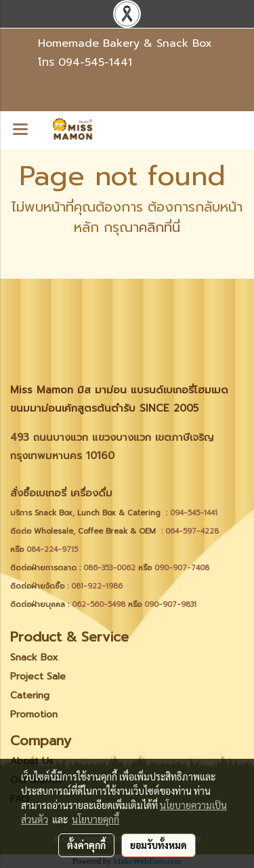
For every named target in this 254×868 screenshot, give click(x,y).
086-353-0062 (109, 568)
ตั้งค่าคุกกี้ (86, 845)
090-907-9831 (170, 605)
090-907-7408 (183, 568)
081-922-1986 (97, 586)
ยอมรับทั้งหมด (158, 845)
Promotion (34, 714)
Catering (30, 695)
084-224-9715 (52, 550)
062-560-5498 (99, 605)
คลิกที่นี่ (160, 227)
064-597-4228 (192, 531)
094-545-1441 (95, 62)
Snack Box (34, 657)
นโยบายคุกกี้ (96, 819)
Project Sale (38, 676)
